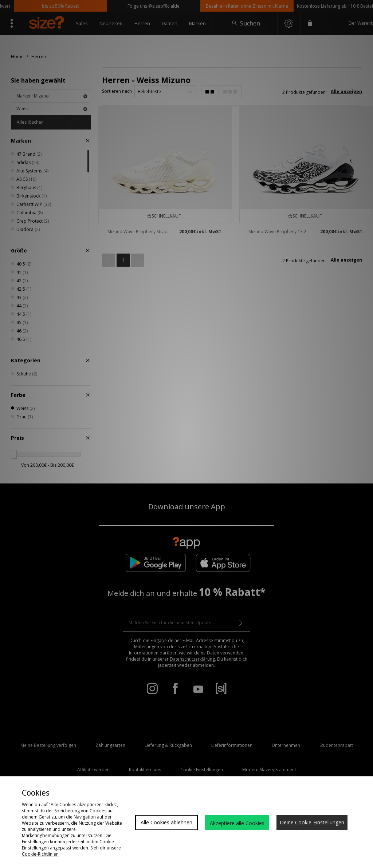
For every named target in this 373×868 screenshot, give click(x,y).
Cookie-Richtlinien (40, 854)
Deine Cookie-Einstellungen (312, 822)
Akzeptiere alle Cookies (237, 823)
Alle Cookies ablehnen (166, 822)
